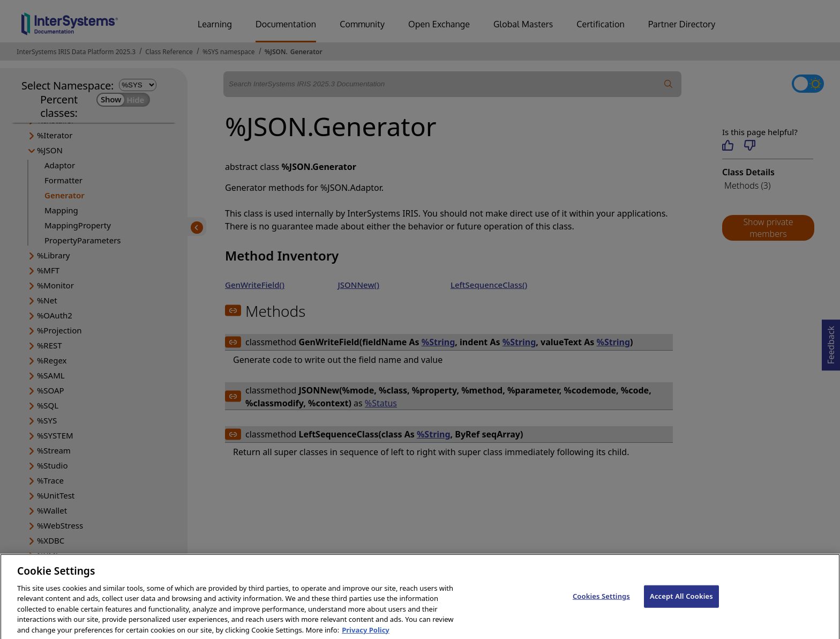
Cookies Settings (601, 603)
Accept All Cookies (681, 603)
